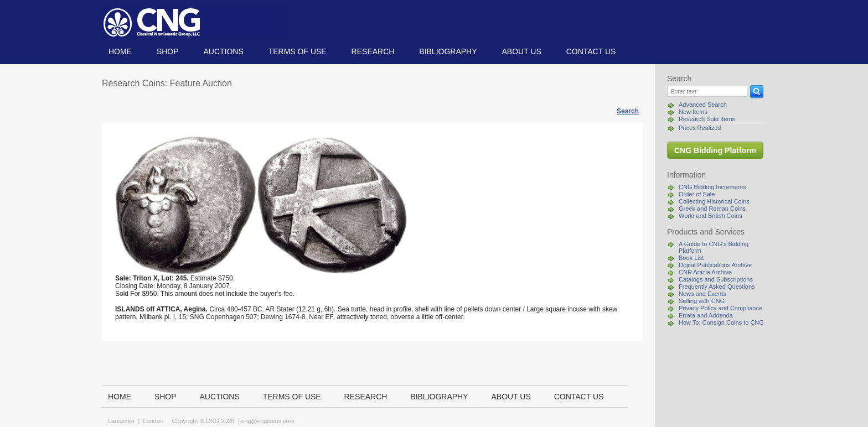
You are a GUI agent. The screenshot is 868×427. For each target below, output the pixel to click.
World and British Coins (711, 216)
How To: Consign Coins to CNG (721, 322)
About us (521, 51)
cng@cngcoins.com (268, 421)
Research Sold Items (707, 119)
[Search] (707, 91)
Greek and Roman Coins (712, 209)
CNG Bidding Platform (715, 150)
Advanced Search (703, 105)
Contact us (591, 51)
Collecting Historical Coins (714, 201)
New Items (693, 112)
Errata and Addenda (706, 315)
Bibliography (448, 51)
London (153, 421)
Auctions (223, 51)
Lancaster (121, 421)
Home (120, 51)
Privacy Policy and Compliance (720, 308)
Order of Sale (697, 194)
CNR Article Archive (705, 272)
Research (373, 51)
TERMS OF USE (298, 51)
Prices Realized (700, 128)
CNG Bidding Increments (712, 187)
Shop (168, 51)
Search (628, 111)
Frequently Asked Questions (717, 287)
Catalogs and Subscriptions (716, 279)
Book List (691, 258)
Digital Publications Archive (715, 265)
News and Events (702, 294)
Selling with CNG (702, 301)
